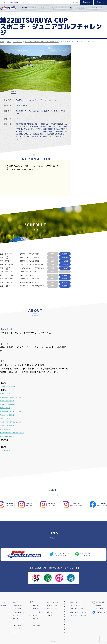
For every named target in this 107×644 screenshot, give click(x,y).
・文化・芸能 (33, 615)
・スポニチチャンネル (75, 605)
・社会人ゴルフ (18, 605)
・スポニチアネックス (75, 602)
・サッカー (17, 622)
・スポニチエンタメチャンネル (77, 612)
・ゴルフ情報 (99, 609)
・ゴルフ (14, 602)
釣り (63, 9)
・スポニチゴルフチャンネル (77, 609)
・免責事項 (49, 612)
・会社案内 (49, 615)
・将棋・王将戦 (36, 625)
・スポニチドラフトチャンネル (77, 615)
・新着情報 (3, 605)
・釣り (13, 632)
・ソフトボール (18, 625)
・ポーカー (35, 622)
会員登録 (87, 2)
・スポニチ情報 (99, 602)
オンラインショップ (96, 9)
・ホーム (3, 602)
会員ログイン (102, 2)
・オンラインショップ (52, 602)
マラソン (44, 9)
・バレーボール (18, 629)
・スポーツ (15, 619)
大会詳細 (65, 254)
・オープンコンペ (19, 609)
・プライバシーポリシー (53, 605)
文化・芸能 (81, 9)
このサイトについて (73, 2)
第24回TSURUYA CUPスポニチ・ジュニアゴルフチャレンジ (42, 41)
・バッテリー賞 (36, 612)
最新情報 (25, 9)
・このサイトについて (52, 609)
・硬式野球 (35, 605)
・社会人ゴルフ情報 (101, 612)
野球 (71, 9)
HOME (2, 41)
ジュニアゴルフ (18, 41)
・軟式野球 (35, 609)
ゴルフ (34, 9)
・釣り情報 (98, 605)
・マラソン (15, 615)
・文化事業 (35, 619)
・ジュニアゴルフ (19, 612)
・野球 (31, 602)
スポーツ (54, 9)
